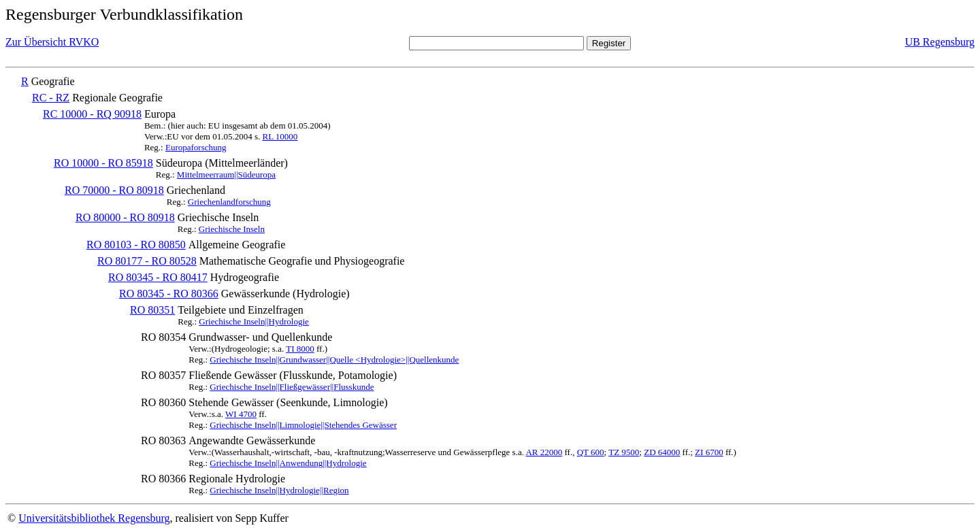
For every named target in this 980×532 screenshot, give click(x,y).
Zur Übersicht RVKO (52, 42)
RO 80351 (152, 310)
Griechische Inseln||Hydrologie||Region (279, 490)
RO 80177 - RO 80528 (147, 261)
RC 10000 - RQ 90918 (92, 114)
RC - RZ (51, 98)
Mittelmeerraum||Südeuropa (226, 174)
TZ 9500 (624, 452)
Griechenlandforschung (229, 202)
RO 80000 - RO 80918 (125, 217)
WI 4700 (241, 414)
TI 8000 (300, 349)
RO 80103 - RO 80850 (136, 245)
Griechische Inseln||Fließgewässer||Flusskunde (292, 387)
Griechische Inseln (232, 229)
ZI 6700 (709, 452)
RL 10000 (280, 136)
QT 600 (591, 452)
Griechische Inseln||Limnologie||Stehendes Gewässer (303, 425)
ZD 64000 (662, 452)
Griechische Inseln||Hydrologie (254, 321)
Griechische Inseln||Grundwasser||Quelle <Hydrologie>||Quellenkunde (334, 360)
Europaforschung (196, 147)
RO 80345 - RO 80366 (169, 294)
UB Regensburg (940, 42)
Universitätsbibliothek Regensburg (94, 518)
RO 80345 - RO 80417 (158, 277)
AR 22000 (544, 452)
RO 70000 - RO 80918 (114, 190)
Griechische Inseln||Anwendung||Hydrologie (288, 463)
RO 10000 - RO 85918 (103, 163)
